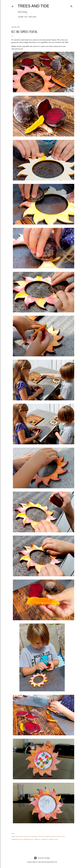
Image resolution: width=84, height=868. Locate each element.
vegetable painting (17, 839)
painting (48, 836)
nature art (41, 836)
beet (26, 836)
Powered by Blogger (42, 858)
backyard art (20, 836)
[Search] (71, 6)
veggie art (37, 839)
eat (26, 17)
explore (32, 17)
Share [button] (13, 833)
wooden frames (53, 839)
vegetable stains (29, 839)
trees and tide (33, 6)
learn (21, 17)
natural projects (33, 836)
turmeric (62, 836)
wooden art (44, 839)
